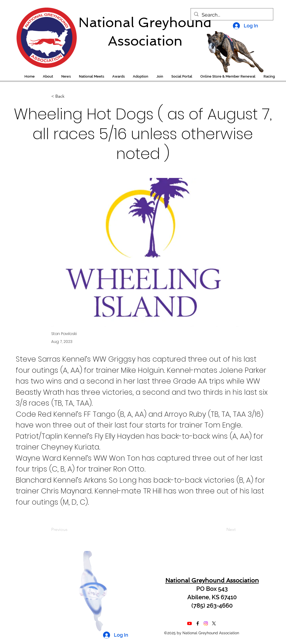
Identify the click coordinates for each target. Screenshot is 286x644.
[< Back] (69, 96)
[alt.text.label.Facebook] (198, 623)
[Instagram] (206, 623)
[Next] (222, 530)
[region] (43, 35)
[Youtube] (189, 623)
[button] (269, 76)
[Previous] (69, 530)
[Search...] (232, 15)
